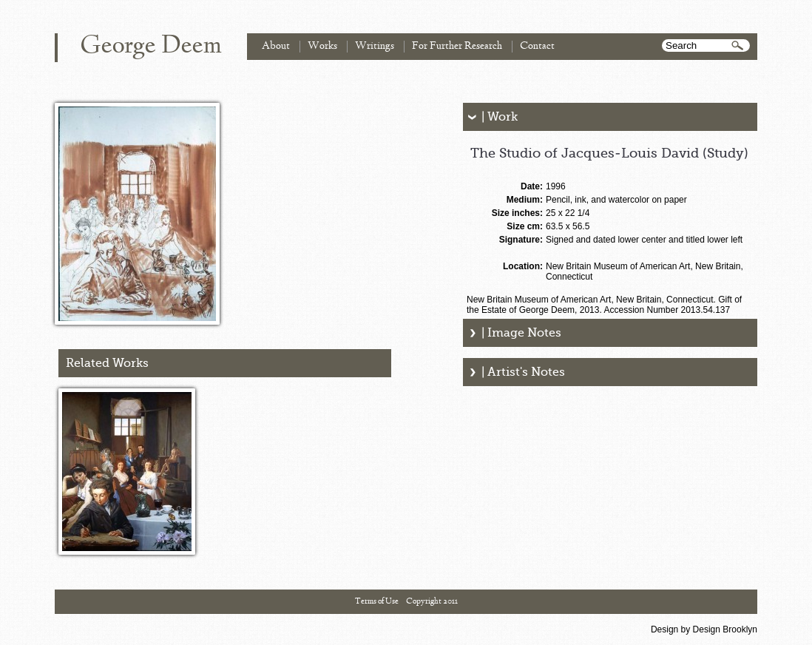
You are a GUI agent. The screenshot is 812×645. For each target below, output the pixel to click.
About (276, 46)
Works (322, 46)
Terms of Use (377, 601)
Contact (537, 46)
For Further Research (457, 46)
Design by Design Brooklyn (704, 629)
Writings (375, 46)
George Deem (151, 47)
